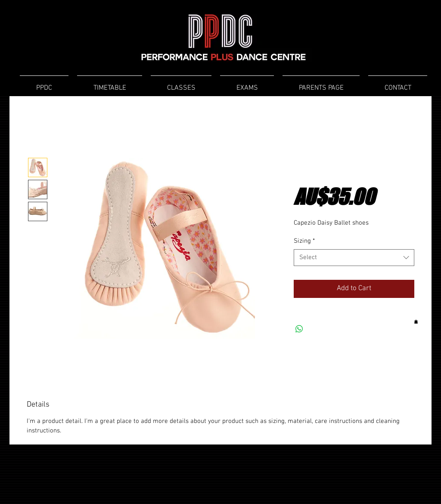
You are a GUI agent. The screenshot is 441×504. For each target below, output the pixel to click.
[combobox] (354, 258)
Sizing (304, 241)
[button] (416, 322)
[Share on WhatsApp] (299, 329)
